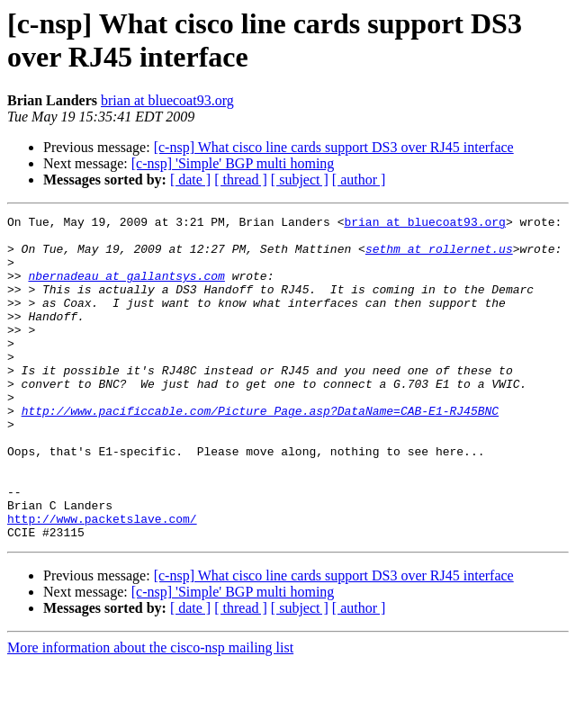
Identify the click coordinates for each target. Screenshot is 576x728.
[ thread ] (241, 180)
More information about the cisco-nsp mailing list (150, 712)
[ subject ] (300, 180)
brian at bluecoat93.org (167, 100)
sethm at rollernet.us (439, 256)
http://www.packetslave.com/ (102, 580)
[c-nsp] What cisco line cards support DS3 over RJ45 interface (334, 147)
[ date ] (190, 180)
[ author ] (359, 180)
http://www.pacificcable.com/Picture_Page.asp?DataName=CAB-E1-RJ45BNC (260, 451)
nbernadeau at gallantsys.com (126, 289)
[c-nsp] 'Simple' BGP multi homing (233, 163)
